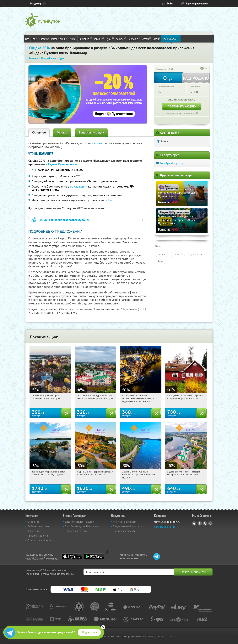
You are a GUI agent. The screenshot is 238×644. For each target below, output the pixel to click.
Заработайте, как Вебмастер (82, 526)
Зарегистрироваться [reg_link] (197, 4)
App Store (72, 557)
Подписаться (90, 632)
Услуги (121, 39)
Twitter (205, 523)
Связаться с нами (164, 527)
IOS (85, 143)
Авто (73, 39)
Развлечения (59, 39)
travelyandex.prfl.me (172, 163)
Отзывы (62, 132)
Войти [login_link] (170, 4)
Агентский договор (124, 522)
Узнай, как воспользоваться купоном (65, 220)
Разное (162, 254)
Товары (99, 39)
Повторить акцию (182, 106)
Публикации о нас (38, 526)
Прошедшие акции (76, 531)
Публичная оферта (124, 531)
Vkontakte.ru (200, 523)
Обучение (85, 39)
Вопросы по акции (91, 132)
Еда (34, 39)
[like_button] (202, 69)
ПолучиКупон (171, 39)
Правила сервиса (38, 536)
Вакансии (33, 531)
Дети (157, 39)
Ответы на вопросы (39, 540)
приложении (79, 186)
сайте (108, 200)
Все (27, 39)
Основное (39, 132)
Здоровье (134, 39)
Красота (44, 39)
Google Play (94, 557)
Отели (147, 39)
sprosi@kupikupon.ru (167, 522)
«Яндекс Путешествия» (62, 164)
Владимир (36, 4)
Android (100, 143)
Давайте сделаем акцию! (80, 522)
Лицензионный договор (127, 526)
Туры (110, 39)
